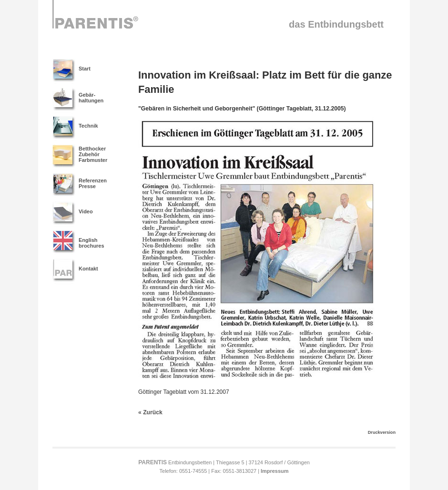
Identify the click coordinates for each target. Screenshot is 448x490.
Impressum (275, 471)
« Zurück (150, 412)
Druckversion (382, 432)
